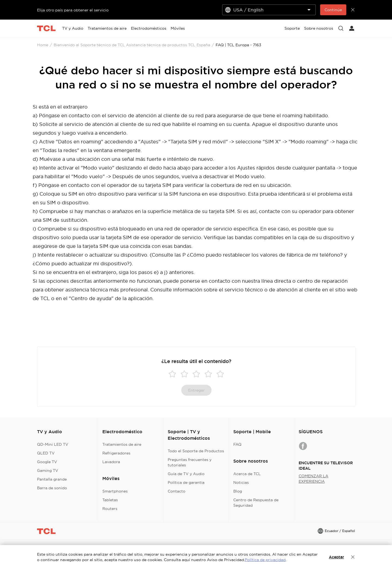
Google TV (47, 462)
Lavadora (111, 462)
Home (43, 45)
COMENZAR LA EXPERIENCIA (313, 479)
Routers (110, 509)
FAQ (237, 444)
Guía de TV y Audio (186, 474)
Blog (238, 491)
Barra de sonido (52, 488)
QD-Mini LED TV (53, 444)
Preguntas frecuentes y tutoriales (190, 462)
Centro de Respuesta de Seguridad (256, 503)
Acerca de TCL (247, 474)
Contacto (177, 491)
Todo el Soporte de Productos (196, 451)
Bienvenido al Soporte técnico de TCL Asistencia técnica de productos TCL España (132, 45)
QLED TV (46, 453)
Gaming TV (48, 470)
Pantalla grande (52, 479)
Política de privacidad (265, 560)
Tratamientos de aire (122, 444)
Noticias (241, 482)
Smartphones (115, 491)
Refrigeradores (116, 453)
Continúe (333, 10)
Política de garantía (186, 482)
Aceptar (336, 557)
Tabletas (110, 500)
